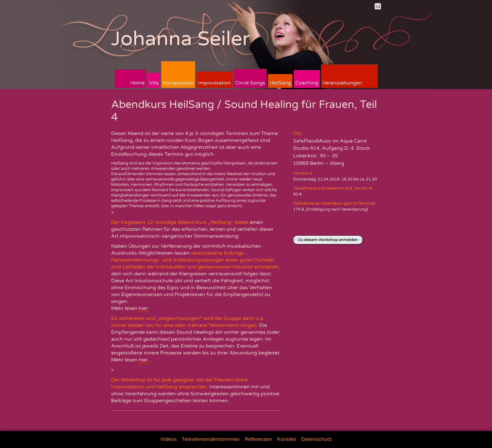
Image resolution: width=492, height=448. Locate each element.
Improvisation (214, 83)
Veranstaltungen (342, 83)
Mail (378, 6)
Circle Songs (250, 83)
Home (137, 83)
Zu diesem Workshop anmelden (328, 240)
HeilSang (280, 83)
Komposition (178, 83)
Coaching (307, 83)
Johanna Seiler (181, 39)
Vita (154, 83)
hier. (144, 308)
